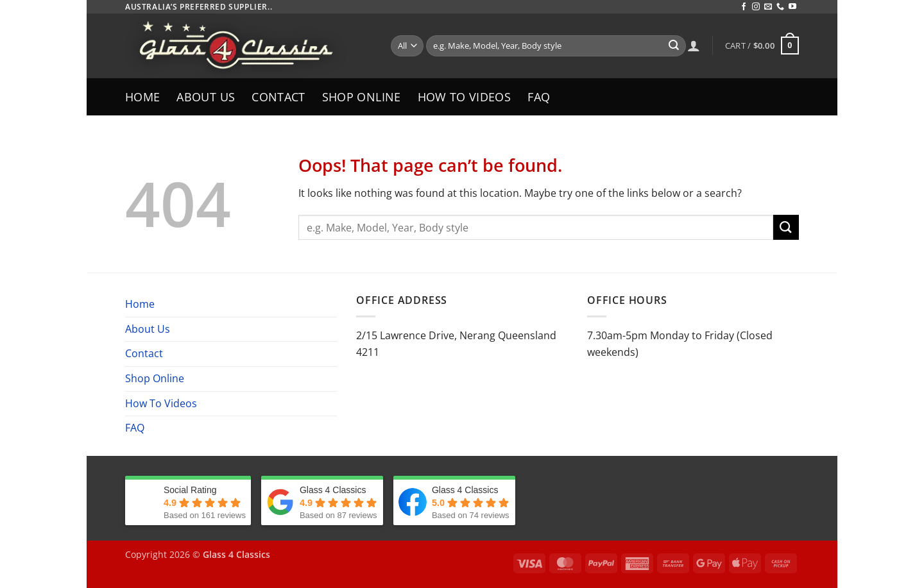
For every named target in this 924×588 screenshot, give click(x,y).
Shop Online (362, 97)
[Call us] (780, 7)
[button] (762, 46)
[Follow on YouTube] (792, 7)
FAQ (539, 97)
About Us (206, 97)
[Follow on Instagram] (756, 7)
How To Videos (465, 97)
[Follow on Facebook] (744, 7)
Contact (278, 97)
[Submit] (674, 46)
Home (142, 97)
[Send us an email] (768, 7)
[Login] (694, 46)
